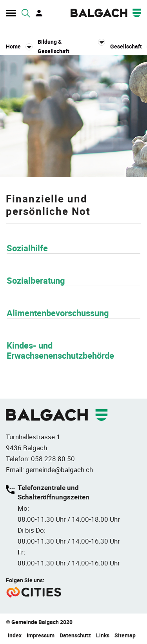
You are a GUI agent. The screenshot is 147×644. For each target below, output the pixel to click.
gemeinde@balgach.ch (59, 470)
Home (13, 46)
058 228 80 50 (53, 459)
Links (103, 635)
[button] (71, 47)
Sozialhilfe (27, 248)
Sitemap (125, 635)
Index (15, 635)
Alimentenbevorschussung (58, 313)
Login (40, 13)
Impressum (41, 635)
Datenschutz (75, 635)
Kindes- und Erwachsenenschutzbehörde (60, 350)
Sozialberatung (36, 280)
